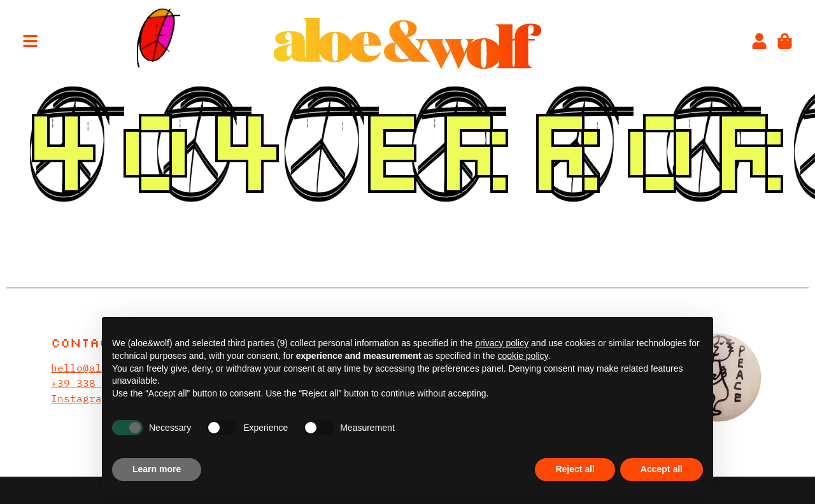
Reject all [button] (575, 469)
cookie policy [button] (522, 356)
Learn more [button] (157, 469)
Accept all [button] (662, 469)
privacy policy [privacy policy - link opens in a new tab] (502, 343)
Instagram (80, 398)
